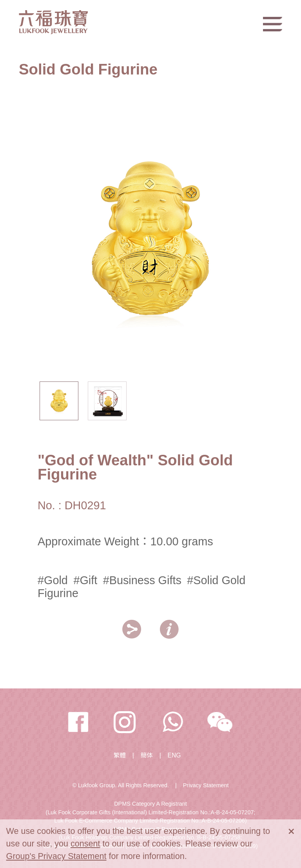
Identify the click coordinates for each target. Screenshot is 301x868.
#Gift (85, 580)
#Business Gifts (142, 580)
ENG (174, 755)
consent (85, 843)
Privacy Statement (206, 785)
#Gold (53, 580)
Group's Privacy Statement (56, 856)
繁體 (120, 755)
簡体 (147, 755)
